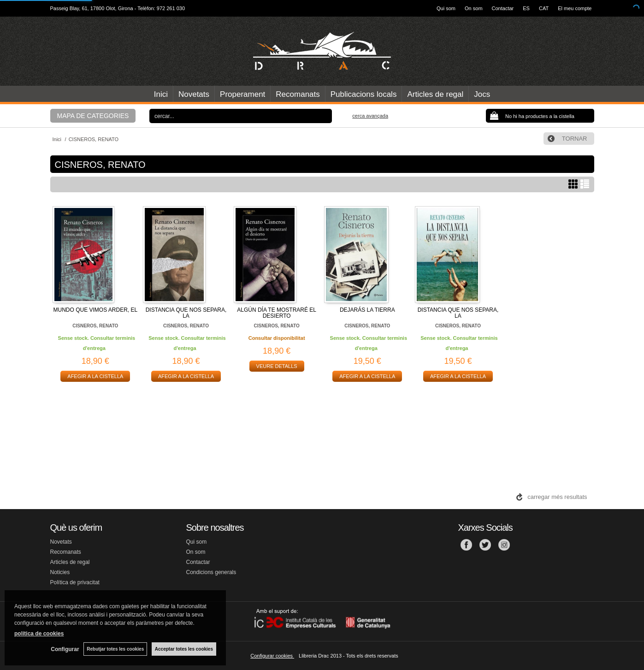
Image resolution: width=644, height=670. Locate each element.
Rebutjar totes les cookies (115, 649)
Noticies (60, 572)
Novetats (194, 94)
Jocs (482, 94)
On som (474, 8)
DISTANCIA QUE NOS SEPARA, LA (186, 313)
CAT (544, 8)
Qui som (446, 8)
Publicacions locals (364, 94)
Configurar (65, 649)
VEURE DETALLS (277, 366)
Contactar (503, 8)
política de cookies (39, 634)
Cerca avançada (370, 116)
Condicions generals (211, 572)
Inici (161, 94)
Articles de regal (435, 94)
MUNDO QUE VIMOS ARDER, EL (95, 310)
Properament (242, 94)
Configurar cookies (272, 656)
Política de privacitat (75, 582)
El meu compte (575, 8)
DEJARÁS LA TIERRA (367, 310)
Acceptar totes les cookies (184, 649)
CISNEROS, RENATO (95, 326)
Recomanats (298, 94)
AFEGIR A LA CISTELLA (95, 376)
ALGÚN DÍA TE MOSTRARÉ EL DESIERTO (277, 313)
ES (526, 8)
